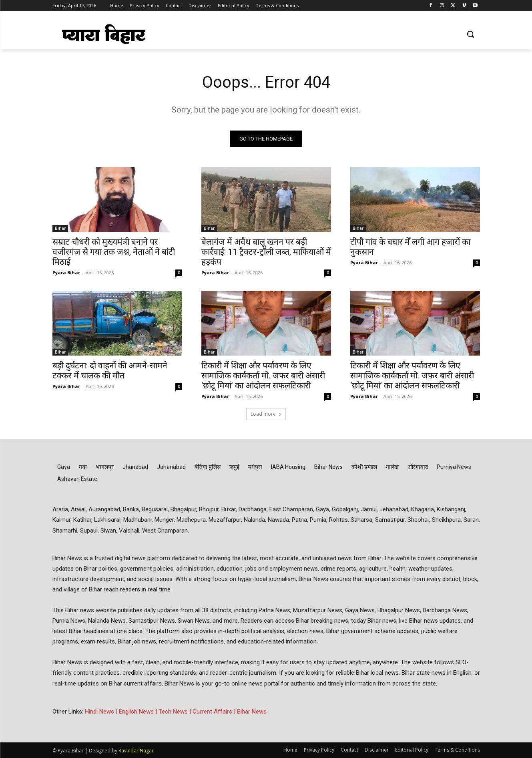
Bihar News (252, 712)
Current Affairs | (215, 712)
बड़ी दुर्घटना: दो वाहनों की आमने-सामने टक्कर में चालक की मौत (110, 371)
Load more (266, 414)
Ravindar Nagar (136, 751)
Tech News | (176, 712)
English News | (139, 712)
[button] (470, 34)
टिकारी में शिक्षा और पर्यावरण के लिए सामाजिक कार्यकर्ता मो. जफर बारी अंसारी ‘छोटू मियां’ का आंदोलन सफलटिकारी (263, 376)
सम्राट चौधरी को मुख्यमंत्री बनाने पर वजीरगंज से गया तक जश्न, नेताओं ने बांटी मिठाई (114, 252)
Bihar (60, 228)
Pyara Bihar (66, 272)
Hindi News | (102, 712)
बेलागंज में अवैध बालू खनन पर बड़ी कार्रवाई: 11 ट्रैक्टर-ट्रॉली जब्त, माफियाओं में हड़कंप (266, 252)
